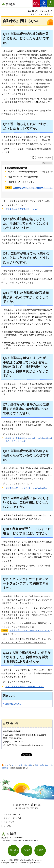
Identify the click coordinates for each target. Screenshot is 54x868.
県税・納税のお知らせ (43, 765)
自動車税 (5, 768)
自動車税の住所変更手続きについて (22, 209)
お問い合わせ (13, 850)
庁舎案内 (40, 850)
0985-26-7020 (15, 738)
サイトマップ (9, 822)
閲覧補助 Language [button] (43, 5)
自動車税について (13, 704)
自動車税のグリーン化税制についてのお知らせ (27, 488)
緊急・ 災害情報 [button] (36, 3)
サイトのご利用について (13, 814)
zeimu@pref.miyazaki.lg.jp (31, 745)
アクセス (27, 850)
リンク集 (7, 826)
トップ (7, 765)
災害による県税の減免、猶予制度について (25, 687)
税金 (31, 765)
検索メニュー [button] (50, 5)
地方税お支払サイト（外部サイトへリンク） (30, 630)
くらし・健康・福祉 (20, 765)
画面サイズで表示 (45, 158)
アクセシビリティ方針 (12, 818)
